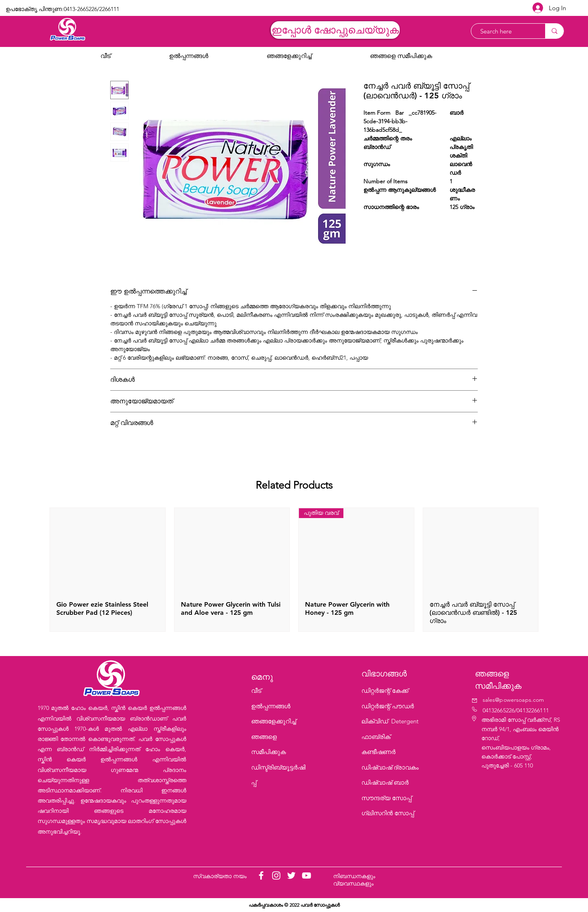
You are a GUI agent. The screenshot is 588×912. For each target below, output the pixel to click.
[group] (294, 570)
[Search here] (504, 31)
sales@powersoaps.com (513, 700)
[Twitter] (291, 875)
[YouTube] (306, 875)
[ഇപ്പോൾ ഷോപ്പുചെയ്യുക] (335, 30)
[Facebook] (261, 875)
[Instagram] (276, 875)
